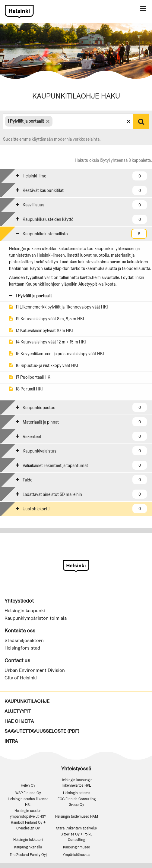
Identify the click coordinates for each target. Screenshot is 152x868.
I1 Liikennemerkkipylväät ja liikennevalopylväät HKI (59, 307)
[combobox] (68, 121)
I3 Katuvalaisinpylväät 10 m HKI (41, 331)
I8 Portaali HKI (26, 389)
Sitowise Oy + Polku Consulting (76, 837)
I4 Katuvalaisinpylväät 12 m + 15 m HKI (47, 342)
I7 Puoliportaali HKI (30, 377)
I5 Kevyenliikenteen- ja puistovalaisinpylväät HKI (57, 354)
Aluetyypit (18, 711)
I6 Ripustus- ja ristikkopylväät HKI (44, 365)
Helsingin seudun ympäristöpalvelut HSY (28, 813)
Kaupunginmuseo (77, 847)
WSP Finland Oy (28, 793)
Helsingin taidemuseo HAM (77, 816)
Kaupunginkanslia (28, 847)
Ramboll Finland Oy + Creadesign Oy (28, 825)
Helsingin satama (77, 793)
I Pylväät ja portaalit (30, 296)
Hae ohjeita (19, 721)
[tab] (76, 176)
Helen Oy (28, 785)
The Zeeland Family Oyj (28, 855)
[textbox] (54, 121)
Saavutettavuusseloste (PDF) (42, 731)
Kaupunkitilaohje (27, 701)
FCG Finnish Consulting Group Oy (77, 802)
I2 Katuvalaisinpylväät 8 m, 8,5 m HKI (47, 319)
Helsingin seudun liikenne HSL (28, 802)
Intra (11, 741)
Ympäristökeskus (76, 855)
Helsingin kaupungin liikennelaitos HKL (77, 783)
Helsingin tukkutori (28, 840)
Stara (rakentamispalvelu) (76, 828)
